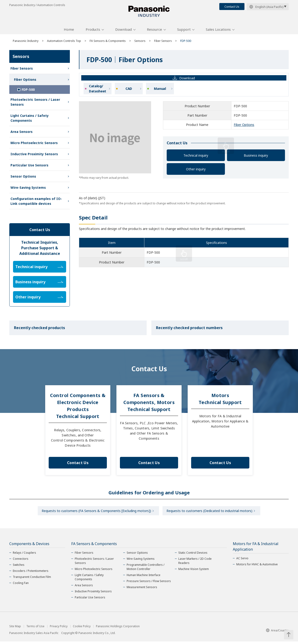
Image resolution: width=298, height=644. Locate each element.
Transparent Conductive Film (32, 579)
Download (124, 31)
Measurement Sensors (142, 590)
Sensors (140, 42)
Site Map (15, 629)
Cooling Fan (21, 585)
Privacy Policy (59, 629)
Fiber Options (244, 126)
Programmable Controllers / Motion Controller (146, 569)
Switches (19, 567)
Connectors (21, 561)
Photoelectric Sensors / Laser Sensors (35, 104)
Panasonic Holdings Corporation (118, 629)
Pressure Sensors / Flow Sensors (149, 584)
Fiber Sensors (163, 42)
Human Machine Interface (144, 578)
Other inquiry (196, 171)
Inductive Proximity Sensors (34, 156)
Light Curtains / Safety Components (30, 120)
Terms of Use (35, 629)
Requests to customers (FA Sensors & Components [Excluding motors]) (96, 513)
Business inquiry (256, 157)
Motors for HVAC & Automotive (257, 567)
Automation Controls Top (64, 42)
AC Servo (242, 561)
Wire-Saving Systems (28, 189)
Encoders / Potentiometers (31, 573)
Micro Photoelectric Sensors (34, 144)
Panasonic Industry (26, 42)
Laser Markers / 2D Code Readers (195, 563)
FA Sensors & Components (108, 42)
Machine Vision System (194, 572)
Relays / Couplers (24, 555)
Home (69, 31)
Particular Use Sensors (29, 167)
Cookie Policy (82, 629)
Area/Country (277, 633)
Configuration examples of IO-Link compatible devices (36, 203)
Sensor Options (23, 178)
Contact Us (232, 7)
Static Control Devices (193, 555)
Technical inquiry (196, 157)
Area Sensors (22, 133)
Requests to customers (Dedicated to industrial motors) (210, 513)
